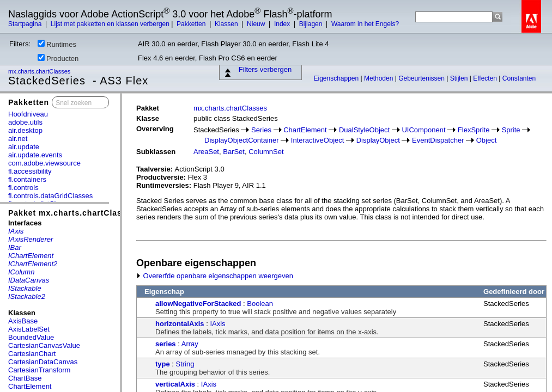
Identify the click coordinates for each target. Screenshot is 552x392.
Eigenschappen (337, 78)
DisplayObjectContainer (242, 140)
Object (487, 140)
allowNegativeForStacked (198, 304)
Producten (58, 58)
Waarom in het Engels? (365, 24)
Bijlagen (312, 24)
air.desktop (25, 130)
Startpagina (26, 24)
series (166, 344)
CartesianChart (32, 354)
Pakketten (192, 24)
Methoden (380, 78)
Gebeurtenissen (422, 78)
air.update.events (35, 155)
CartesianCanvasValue (44, 345)
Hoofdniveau (28, 114)
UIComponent (423, 130)
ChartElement (30, 386)
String (185, 364)
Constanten (519, 78)
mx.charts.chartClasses (40, 71)
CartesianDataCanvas (43, 362)
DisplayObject (378, 140)
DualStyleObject (364, 130)
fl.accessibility (30, 171)
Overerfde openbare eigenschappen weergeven (215, 276)
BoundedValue (31, 337)
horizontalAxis (180, 324)
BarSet (234, 152)
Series (261, 130)
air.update (24, 147)
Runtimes (57, 44)
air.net (18, 139)
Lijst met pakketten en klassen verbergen (110, 24)
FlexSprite (474, 130)
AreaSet (206, 152)
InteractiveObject (318, 140)
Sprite (511, 130)
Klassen (227, 24)
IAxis (217, 324)
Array (190, 344)
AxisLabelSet (29, 329)
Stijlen (460, 78)
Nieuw (257, 24)
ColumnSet (266, 152)
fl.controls (23, 188)
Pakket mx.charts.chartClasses (72, 213)
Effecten (486, 78)
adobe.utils (25, 122)
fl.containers (27, 179)
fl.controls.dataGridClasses (50, 196)
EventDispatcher (438, 140)
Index (283, 24)
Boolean (260, 304)
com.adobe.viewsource (44, 163)
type (163, 364)
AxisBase (23, 321)
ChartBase (25, 378)
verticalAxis (175, 384)
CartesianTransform (39, 370)
